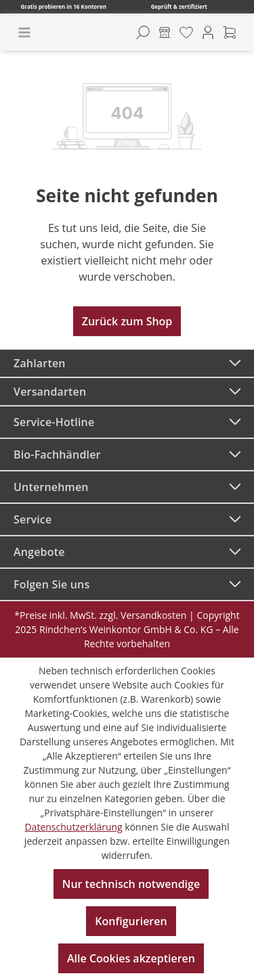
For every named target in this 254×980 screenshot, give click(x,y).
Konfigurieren (131, 921)
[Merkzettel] (186, 32)
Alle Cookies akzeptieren (131, 958)
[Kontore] (165, 32)
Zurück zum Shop (127, 321)
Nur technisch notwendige (131, 884)
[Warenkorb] (230, 32)
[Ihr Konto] (208, 32)
